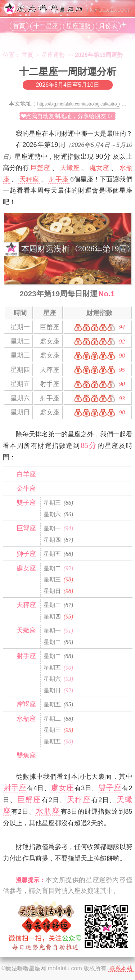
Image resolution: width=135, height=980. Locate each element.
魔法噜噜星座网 (26, 968)
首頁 (19, 26)
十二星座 (46, 26)
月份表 (108, 26)
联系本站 (121, 968)
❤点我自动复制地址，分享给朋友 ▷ (67, 116)
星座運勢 (78, 26)
